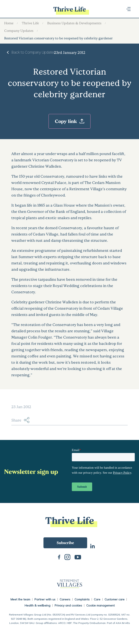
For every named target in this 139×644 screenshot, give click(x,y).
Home (9, 23)
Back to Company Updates (33, 52)
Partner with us (45, 599)
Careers (65, 599)
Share (20, 420)
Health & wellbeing (37, 605)
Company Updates (19, 30)
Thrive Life (30, 23)
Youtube (78, 557)
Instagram (67, 557)
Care (97, 599)
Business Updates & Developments (74, 23)
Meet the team (20, 599)
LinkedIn (92, 546)
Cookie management (100, 605)
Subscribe (65, 543)
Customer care (115, 599)
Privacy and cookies (68, 605)
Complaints (82, 599)
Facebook (59, 557)
